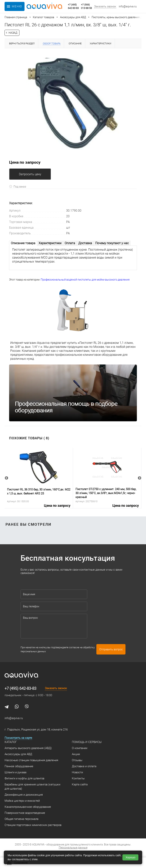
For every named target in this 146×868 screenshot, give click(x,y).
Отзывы (77, 760)
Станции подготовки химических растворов (33, 825)
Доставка (85, 243)
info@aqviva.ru (128, 6)
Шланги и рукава (15, 772)
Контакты (78, 778)
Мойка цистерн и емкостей (22, 801)
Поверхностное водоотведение (25, 813)
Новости (77, 772)
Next (140, 478)
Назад (13, 33)
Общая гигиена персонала (21, 819)
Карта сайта (80, 784)
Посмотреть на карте (18, 738)
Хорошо (130, 857)
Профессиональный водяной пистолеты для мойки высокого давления (85, 280)
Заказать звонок (105, 6)
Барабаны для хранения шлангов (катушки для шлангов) (32, 787)
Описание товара (23, 243)
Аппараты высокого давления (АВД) (28, 748)
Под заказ (18, 187)
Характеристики (50, 243)
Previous (6, 478)
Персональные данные (73, 848)
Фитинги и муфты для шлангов (24, 778)
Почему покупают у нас (112, 243)
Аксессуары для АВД (18, 754)
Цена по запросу (25, 162)
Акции (76, 754)
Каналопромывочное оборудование (28, 807)
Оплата (70, 243)
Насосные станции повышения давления (31, 760)
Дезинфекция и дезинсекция (24, 795)
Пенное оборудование (19, 766)
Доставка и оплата (84, 766)
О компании (80, 748)
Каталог (11, 742)
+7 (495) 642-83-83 (20, 688)
